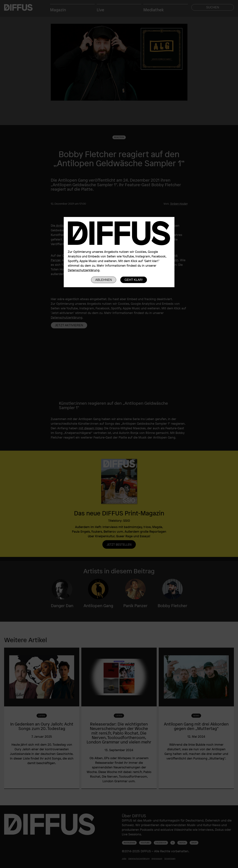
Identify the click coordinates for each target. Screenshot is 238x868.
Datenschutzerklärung (84, 270)
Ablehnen (104, 280)
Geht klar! (134, 280)
